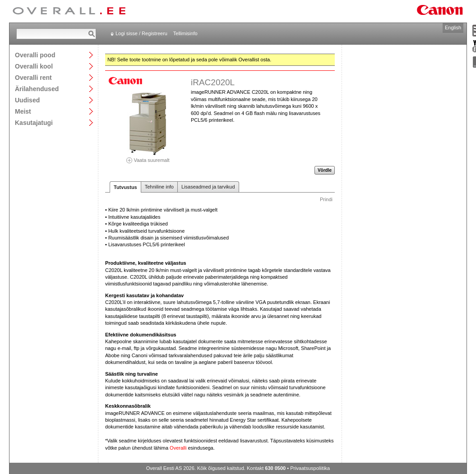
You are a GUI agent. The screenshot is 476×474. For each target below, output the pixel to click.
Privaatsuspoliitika (310, 468)
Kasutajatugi (34, 122)
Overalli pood (35, 55)
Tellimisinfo (185, 33)
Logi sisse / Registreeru (141, 33)
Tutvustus (125, 187)
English (453, 28)
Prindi (326, 199)
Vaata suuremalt (148, 157)
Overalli (178, 448)
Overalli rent (33, 77)
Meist (23, 111)
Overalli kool (34, 66)
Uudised (27, 100)
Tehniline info (159, 187)
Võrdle (325, 170)
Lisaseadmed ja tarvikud (208, 187)
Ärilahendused (37, 89)
